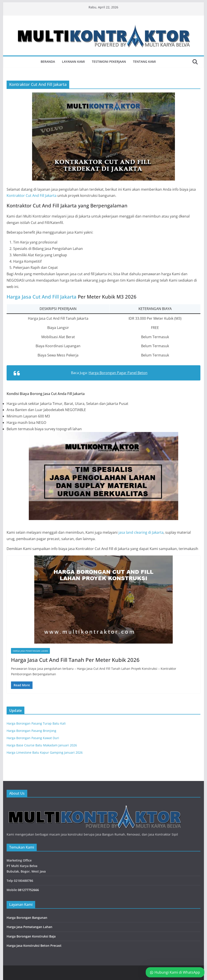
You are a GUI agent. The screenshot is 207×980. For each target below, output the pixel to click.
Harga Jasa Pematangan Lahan (30, 651)
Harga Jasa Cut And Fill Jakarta (42, 297)
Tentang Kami (144, 62)
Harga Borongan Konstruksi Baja (31, 936)
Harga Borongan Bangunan (27, 918)
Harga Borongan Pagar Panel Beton (118, 373)
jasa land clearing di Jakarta (141, 532)
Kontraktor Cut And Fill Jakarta (32, 196)
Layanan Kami (73, 62)
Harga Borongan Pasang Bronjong (31, 731)
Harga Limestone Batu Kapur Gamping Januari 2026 (45, 752)
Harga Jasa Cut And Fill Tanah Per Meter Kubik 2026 (75, 660)
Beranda (48, 62)
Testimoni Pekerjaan (109, 62)
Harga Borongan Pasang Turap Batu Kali (36, 723)
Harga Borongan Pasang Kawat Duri (33, 738)
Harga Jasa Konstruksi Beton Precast (34, 946)
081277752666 (28, 890)
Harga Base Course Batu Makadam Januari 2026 (42, 745)
